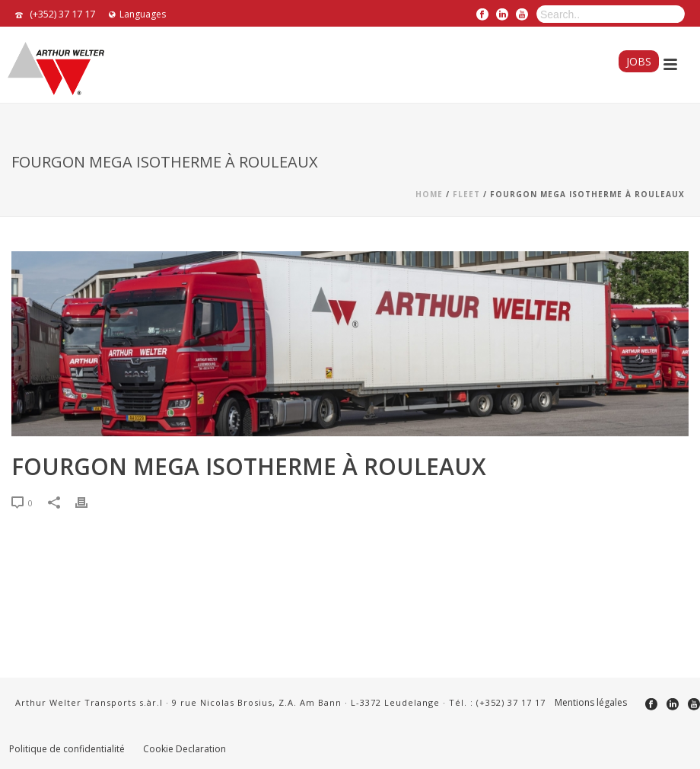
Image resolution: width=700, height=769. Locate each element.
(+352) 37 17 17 (62, 14)
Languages (137, 14)
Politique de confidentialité (67, 749)
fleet (466, 194)
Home (429, 194)
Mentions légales (591, 703)
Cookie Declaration (185, 749)
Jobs (639, 61)
